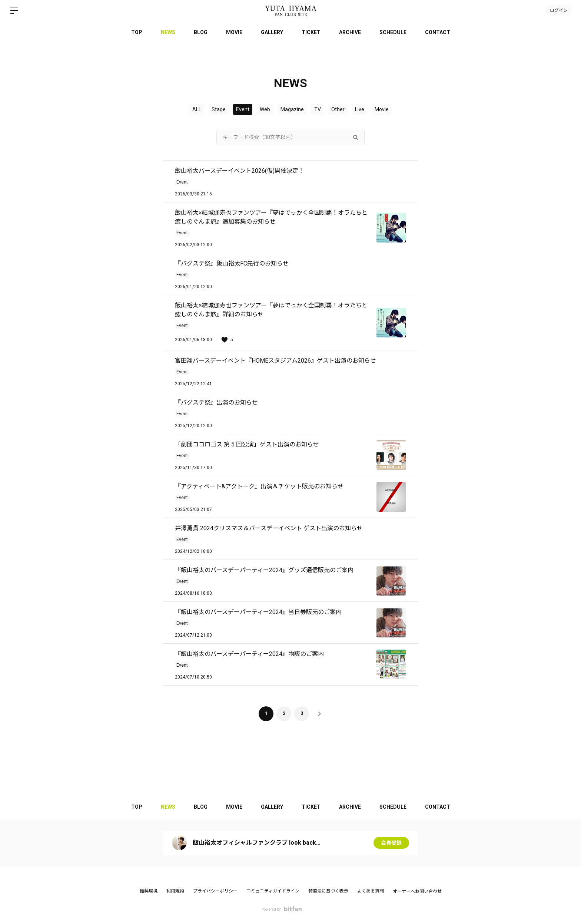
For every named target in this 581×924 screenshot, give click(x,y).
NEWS (168, 32)
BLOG (201, 32)
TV (318, 109)
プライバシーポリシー (215, 891)
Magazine (292, 109)
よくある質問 (371, 891)
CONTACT (438, 32)
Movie (382, 109)
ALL (197, 109)
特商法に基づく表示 (328, 891)
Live (360, 109)
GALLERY (272, 32)
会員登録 (391, 843)
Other (338, 109)
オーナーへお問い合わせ (417, 891)
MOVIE (234, 32)
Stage (219, 109)
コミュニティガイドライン (273, 891)
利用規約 (175, 891)
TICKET (311, 32)
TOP (137, 32)
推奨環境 (149, 891)
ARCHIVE (350, 32)
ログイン (559, 10)
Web (265, 109)
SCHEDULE (393, 32)
